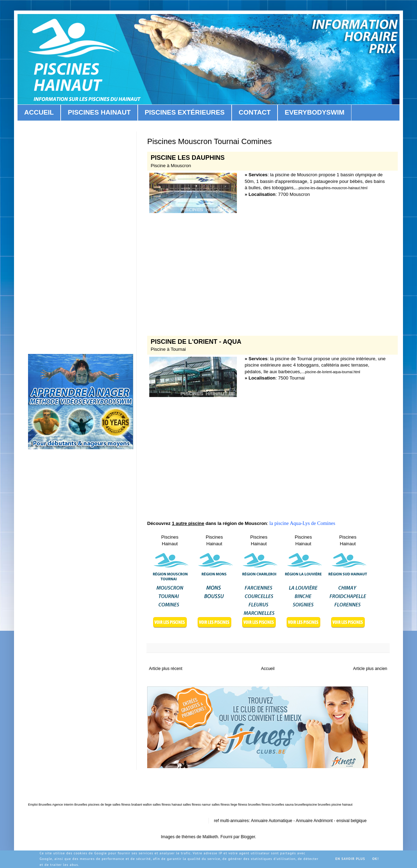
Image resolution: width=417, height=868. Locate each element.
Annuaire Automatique (272, 821)
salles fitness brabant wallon (132, 805)
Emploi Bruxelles (40, 805)
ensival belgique (351, 821)
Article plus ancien (370, 669)
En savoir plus (350, 859)
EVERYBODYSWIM (314, 112)
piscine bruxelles (319, 805)
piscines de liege (100, 805)
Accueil (268, 669)
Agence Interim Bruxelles (70, 805)
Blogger (248, 837)
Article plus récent (166, 669)
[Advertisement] (268, 271)
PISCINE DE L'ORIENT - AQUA (196, 342)
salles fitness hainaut (168, 805)
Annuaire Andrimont (314, 821)
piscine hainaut (342, 805)
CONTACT (255, 112)
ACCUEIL (39, 112)
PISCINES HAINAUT (99, 112)
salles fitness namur (197, 805)
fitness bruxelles (249, 805)
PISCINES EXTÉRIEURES (185, 112)
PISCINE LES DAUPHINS (188, 158)
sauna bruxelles (296, 805)
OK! (375, 859)
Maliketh (210, 837)
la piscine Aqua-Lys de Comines (302, 523)
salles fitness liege (224, 805)
